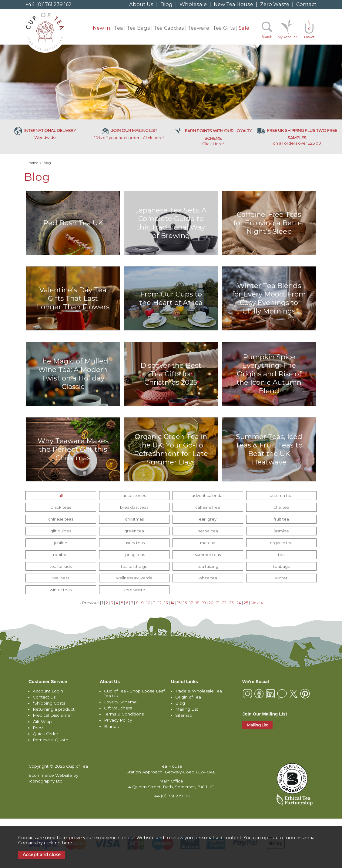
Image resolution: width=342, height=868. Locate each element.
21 (218, 603)
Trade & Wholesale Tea (199, 691)
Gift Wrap (42, 722)
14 (173, 603)
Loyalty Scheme (120, 702)
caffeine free (208, 507)
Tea (119, 28)
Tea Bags (138, 28)
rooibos (61, 555)
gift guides (61, 531)
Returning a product (54, 709)
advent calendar (208, 495)
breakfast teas (134, 507)
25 (246, 603)
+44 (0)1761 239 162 (49, 4)
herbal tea (208, 531)
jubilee (61, 543)
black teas (61, 507)
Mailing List (187, 709)
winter (281, 578)
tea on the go (134, 566)
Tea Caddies (169, 28)
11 (154, 603)
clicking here (58, 843)
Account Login (48, 691)
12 (160, 603)
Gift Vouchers (118, 708)
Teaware (198, 28)
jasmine (281, 531)
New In (102, 28)
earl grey (208, 519)
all (61, 495)
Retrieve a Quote (50, 740)
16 (185, 603)
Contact (306, 4)
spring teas (134, 555)
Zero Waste (275, 4)
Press (39, 728)
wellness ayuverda (134, 578)
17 (191, 603)
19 (204, 603)
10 (148, 603)
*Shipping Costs (49, 703)
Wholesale (193, 4)
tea (281, 555)
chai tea (281, 507)
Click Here (213, 137)
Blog (166, 4)
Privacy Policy (118, 720)
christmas (134, 519)
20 (211, 603)
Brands (111, 726)
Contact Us (44, 697)
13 (166, 603)
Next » (257, 603)
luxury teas (134, 543)
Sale (244, 28)
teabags (281, 566)
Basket (309, 33)
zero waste (134, 590)
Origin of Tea (188, 697)
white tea (208, 578)
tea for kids (61, 566)
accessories (134, 495)
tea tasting (208, 566)
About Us (141, 4)
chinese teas (61, 519)
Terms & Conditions (124, 714)
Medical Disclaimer (52, 715)
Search (267, 37)
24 (239, 603)
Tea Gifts (224, 28)
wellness (61, 578)
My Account (287, 37)
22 (224, 603)
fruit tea (281, 519)
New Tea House (233, 4)
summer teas (208, 555)
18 (198, 603)
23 (231, 603)
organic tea (281, 543)
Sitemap (184, 715)
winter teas (61, 590)
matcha (208, 543)
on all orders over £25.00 (297, 137)
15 (179, 603)
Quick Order (45, 734)
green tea (134, 531)
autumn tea (281, 495)
